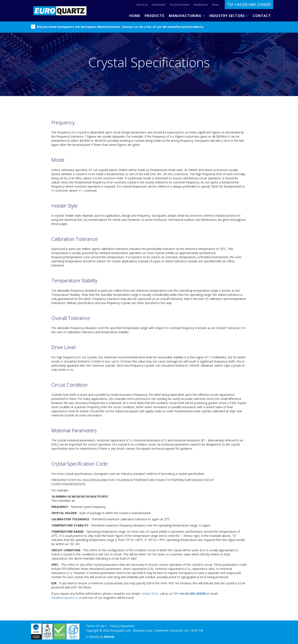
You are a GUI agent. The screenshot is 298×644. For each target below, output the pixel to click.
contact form (150, 594)
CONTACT (262, 16)
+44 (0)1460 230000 (192, 594)
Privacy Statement (122, 626)
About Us (142, 5)
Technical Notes (179, 5)
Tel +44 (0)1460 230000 (249, 4)
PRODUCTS (154, 16)
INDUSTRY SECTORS (229, 16)
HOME (135, 16)
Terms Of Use (95, 626)
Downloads (159, 5)
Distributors (201, 5)
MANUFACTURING (187, 16)
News (215, 5)
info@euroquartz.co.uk (66, 598)
